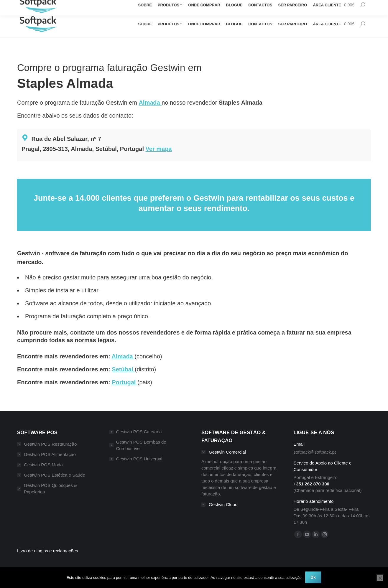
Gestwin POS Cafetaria (139, 432)
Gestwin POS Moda (43, 465)
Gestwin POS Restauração (50, 444)
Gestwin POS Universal (139, 459)
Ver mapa (159, 149)
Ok (313, 578)
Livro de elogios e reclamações (48, 551)
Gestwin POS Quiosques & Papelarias (50, 489)
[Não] (380, 578)
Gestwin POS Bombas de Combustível (141, 445)
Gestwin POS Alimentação (50, 454)
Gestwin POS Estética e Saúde (55, 475)
